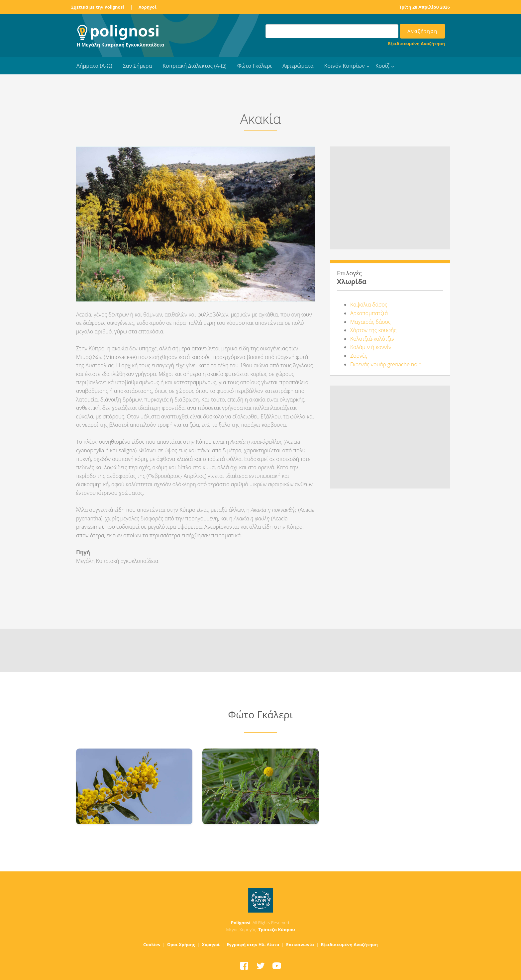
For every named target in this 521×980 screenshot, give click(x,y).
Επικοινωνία (300, 944)
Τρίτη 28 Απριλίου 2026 (424, 7)
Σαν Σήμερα (137, 66)
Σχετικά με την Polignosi (98, 7)
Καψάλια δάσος (369, 305)
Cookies (152, 944)
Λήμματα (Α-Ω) (94, 66)
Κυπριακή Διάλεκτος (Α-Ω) (195, 66)
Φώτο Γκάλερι (255, 66)
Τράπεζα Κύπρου (276, 930)
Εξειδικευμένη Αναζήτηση (417, 44)
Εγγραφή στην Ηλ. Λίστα (253, 944)
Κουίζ (382, 66)
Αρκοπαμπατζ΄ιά (369, 313)
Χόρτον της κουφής (373, 330)
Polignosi (241, 923)
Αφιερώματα (298, 66)
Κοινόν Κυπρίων (345, 66)
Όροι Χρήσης (181, 944)
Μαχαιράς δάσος (370, 322)
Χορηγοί (148, 7)
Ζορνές (359, 356)
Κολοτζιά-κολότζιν (372, 339)
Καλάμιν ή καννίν (371, 347)
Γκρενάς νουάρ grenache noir (385, 364)
